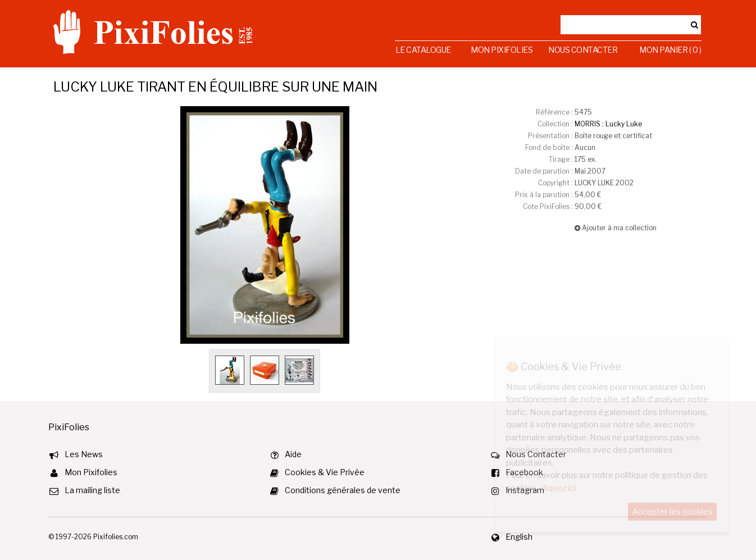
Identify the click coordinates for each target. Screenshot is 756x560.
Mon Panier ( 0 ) (670, 50)
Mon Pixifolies (502, 50)
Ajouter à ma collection (616, 228)
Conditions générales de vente (343, 490)
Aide (293, 454)
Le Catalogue (423, 50)
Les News (84, 454)
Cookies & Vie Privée (325, 472)
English (519, 537)
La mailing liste (92, 490)
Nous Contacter (583, 50)
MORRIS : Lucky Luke (608, 124)
